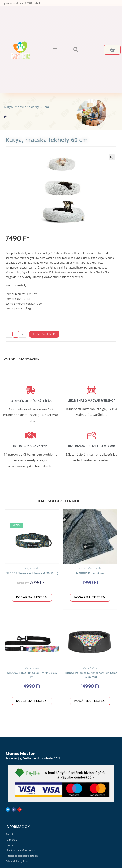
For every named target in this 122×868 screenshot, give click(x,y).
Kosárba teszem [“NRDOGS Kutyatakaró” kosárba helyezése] (90, 597)
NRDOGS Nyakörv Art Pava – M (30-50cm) (32, 573)
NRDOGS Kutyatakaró (90, 573)
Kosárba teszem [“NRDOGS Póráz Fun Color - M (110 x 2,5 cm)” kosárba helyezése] (32, 701)
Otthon (89, 568)
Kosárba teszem (44, 334)
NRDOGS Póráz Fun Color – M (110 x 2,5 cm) (32, 675)
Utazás (35, 568)
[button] (55, 50)
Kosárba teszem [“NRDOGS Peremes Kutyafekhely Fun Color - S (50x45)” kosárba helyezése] (90, 701)
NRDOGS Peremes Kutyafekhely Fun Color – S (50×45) (90, 675)
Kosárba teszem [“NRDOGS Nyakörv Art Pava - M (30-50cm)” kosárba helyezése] (32, 597)
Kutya (28, 568)
